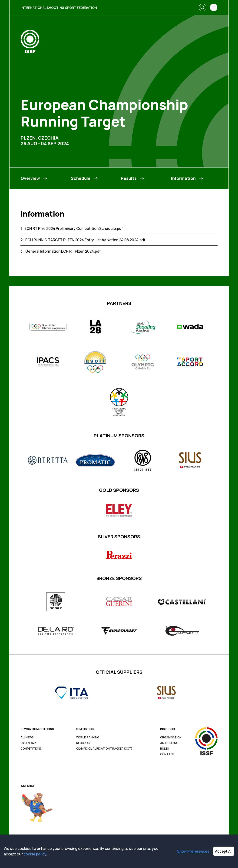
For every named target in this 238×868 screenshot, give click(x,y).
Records (83, 743)
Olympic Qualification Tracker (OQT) (104, 749)
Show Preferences (193, 851)
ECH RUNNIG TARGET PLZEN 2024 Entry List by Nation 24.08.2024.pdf (85, 240)
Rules (164, 749)
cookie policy (35, 854)
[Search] (202, 7)
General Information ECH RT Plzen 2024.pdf (63, 251)
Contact (167, 754)
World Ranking (88, 737)
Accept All (224, 851)
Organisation (171, 737)
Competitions (31, 749)
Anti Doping (169, 743)
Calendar (28, 743)
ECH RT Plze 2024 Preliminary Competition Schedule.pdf (74, 228)
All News (27, 737)
